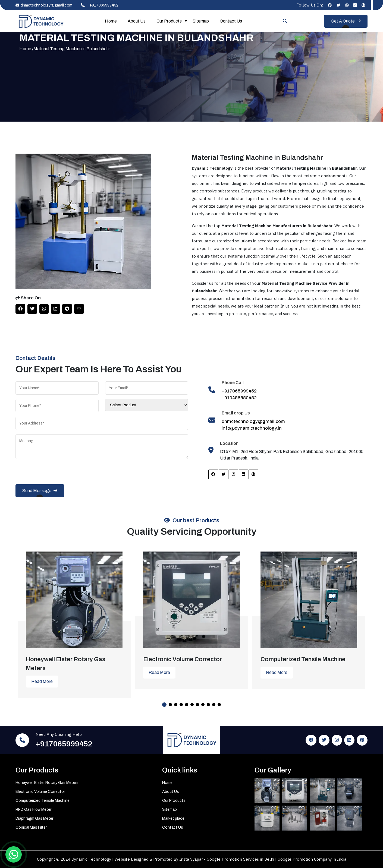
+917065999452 (98, 5)
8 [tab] (203, 705)
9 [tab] (208, 705)
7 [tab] (197, 705)
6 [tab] (192, 705)
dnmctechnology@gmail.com (44, 5)
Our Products (169, 21)
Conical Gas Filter (31, 827)
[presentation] (57, 474)
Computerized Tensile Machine (43, 801)
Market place (173, 818)
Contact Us (231, 21)
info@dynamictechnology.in (252, 428)
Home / (26, 49)
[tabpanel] (74, 621)
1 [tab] (164, 705)
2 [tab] (170, 705)
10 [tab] (214, 705)
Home (111, 21)
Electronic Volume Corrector (40, 792)
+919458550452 (239, 398)
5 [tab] (187, 705)
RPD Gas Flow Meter (33, 810)
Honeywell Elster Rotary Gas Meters (47, 783)
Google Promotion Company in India (312, 859)
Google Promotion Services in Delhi (241, 859)
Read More (42, 681)
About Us (137, 21)
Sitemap (201, 21)
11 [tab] (219, 705)
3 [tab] (176, 705)
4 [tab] (181, 705)
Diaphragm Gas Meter (34, 818)
